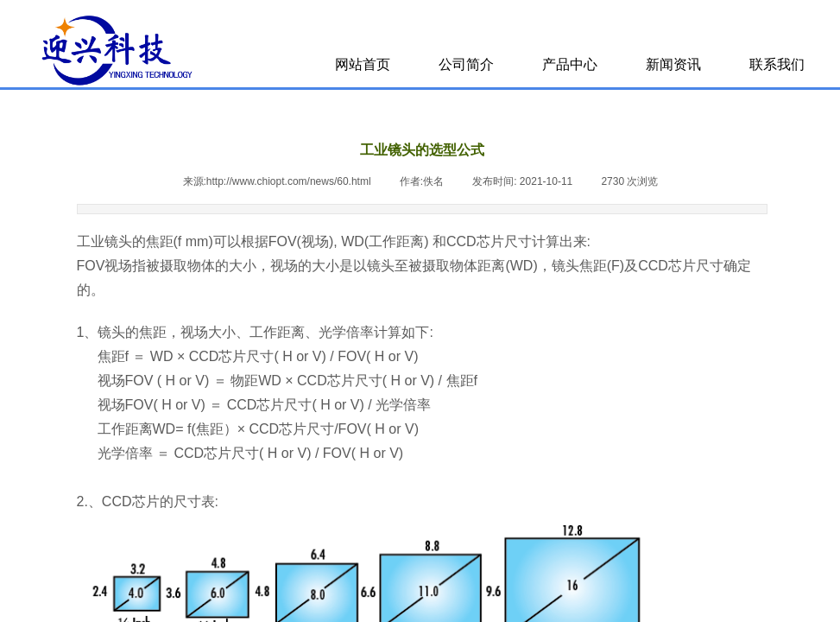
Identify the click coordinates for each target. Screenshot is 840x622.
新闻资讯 (673, 64)
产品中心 (570, 64)
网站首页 (363, 64)
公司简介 (466, 64)
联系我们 (777, 64)
